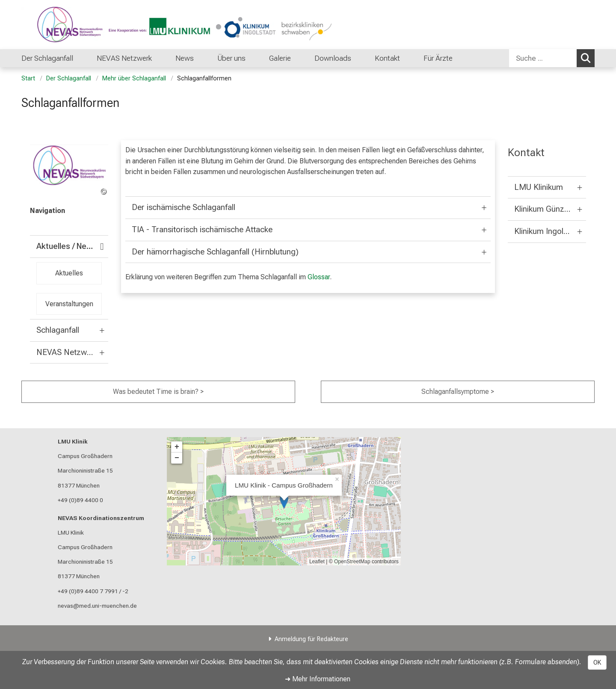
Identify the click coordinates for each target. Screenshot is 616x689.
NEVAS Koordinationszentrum (101, 518)
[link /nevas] (69, 171)
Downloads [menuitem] (333, 58)
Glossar (319, 277)
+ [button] (177, 447)
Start (28, 78)
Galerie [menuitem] (280, 58)
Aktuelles (69, 273)
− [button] (177, 458)
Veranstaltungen (69, 303)
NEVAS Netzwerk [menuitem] (124, 58)
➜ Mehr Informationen (318, 679)
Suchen (588, 58)
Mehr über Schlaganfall (134, 78)
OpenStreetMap (352, 562)
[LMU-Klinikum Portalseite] (73, 25)
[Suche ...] (543, 58)
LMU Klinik (73, 441)
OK (597, 662)
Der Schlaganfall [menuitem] (47, 58)
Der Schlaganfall (69, 78)
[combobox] (552, 58)
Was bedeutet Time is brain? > (158, 392)
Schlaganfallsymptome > (458, 392)
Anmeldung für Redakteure (311, 639)
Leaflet (317, 562)
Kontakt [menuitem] (387, 58)
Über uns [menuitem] (231, 58)
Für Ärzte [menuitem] (438, 58)
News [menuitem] (185, 58)
